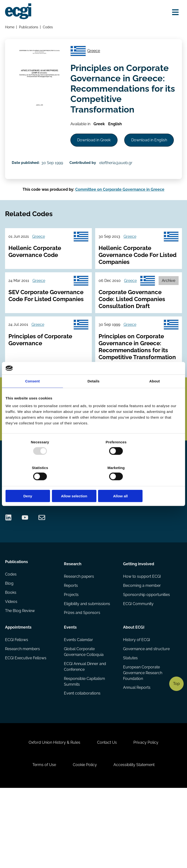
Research (73, 631)
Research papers (79, 644)
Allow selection (93, 483)
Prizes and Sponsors (82, 682)
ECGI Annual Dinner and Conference (85, 736)
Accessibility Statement (136, 843)
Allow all (153, 483)
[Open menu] (174, 13)
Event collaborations (82, 764)
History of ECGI (136, 709)
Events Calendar (79, 709)
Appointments (19, 695)
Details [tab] (93, 394)
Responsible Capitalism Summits (85, 752)
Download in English (98, 167)
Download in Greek (97, 146)
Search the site (19, 519)
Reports (71, 654)
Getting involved (138, 631)
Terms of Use (42, 843)
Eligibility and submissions (87, 673)
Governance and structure (146, 718)
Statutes (130, 728)
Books (11, 663)
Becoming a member (142, 654)
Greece (96, 54)
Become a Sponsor (160, 532)
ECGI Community (138, 673)
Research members (23, 718)
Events (71, 695)
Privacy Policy (148, 818)
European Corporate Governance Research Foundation (142, 743)
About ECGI (134, 695)
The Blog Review (20, 682)
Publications (29, 28)
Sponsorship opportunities (146, 663)
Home (10, 28)
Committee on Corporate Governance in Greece (120, 220)
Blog (10, 654)
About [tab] (155, 394)
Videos (12, 673)
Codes (49, 28)
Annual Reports (137, 758)
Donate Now (120, 532)
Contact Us (107, 818)
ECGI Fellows (17, 709)
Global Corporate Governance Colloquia (84, 721)
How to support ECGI (142, 644)
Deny (34, 483)
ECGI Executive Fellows (26, 728)
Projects (72, 663)
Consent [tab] (33, 394)
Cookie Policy (85, 843)
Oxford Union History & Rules (53, 818)
